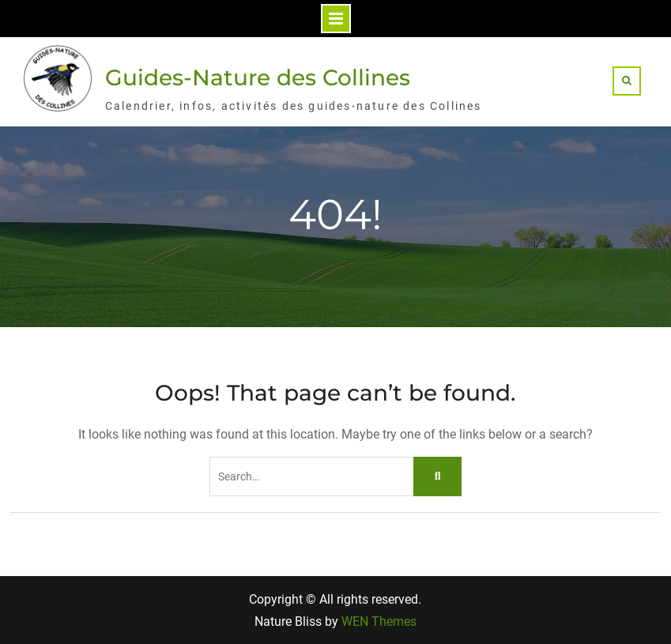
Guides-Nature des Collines (258, 77)
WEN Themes (379, 621)
